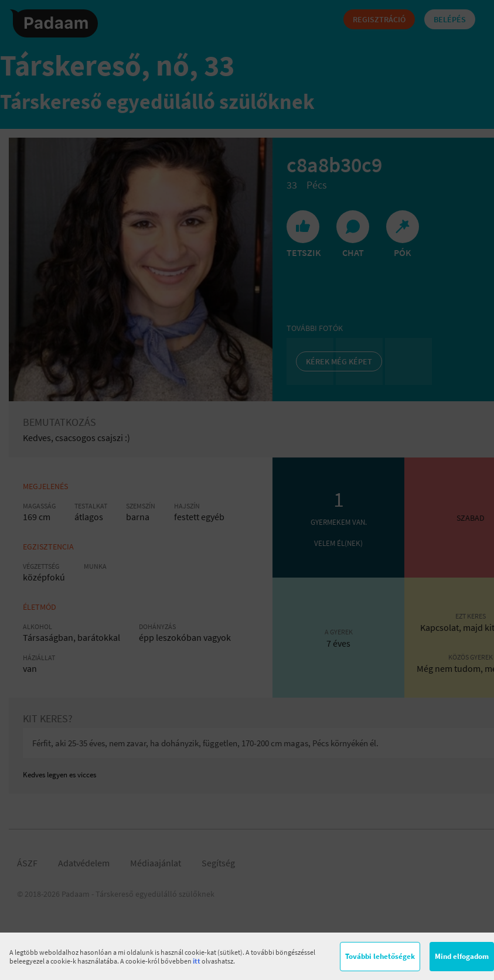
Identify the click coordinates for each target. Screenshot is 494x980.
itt (197, 961)
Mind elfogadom (462, 956)
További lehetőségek (380, 956)
